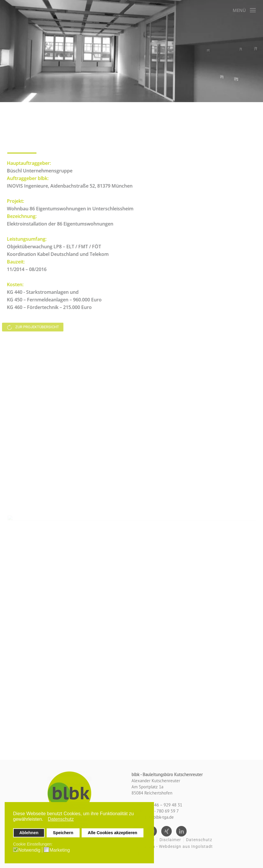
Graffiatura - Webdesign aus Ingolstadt (172, 846)
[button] (45, 820)
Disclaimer (170, 840)
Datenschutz (199, 840)
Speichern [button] (63, 833)
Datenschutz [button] (61, 819)
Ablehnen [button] (29, 833)
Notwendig (29, 850)
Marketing (59, 850)
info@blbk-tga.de (158, 817)
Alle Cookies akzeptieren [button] (113, 833)
